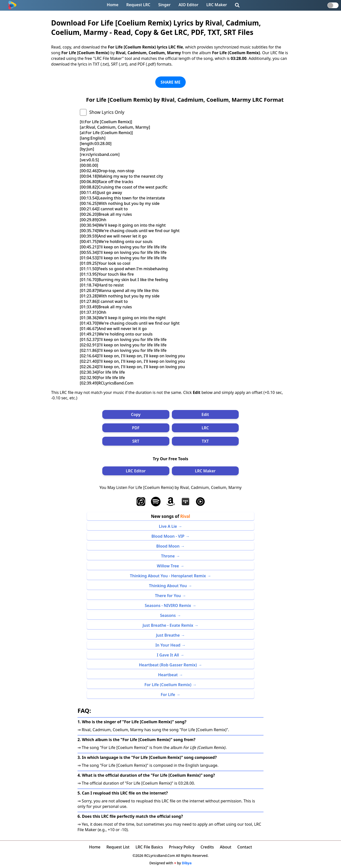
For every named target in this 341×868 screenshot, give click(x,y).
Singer (164, 5)
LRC (205, 428)
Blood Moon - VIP (168, 536)
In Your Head (168, 645)
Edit (205, 414)
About (226, 847)
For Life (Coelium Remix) (168, 685)
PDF (136, 428)
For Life (168, 695)
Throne (168, 556)
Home (113, 5)
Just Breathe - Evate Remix (168, 625)
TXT (205, 441)
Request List (118, 847)
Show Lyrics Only (107, 112)
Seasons (168, 615)
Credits (207, 847)
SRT (136, 441)
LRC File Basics (149, 847)
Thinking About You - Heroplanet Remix (168, 576)
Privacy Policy (182, 847)
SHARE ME (171, 82)
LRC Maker (217, 5)
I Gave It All (168, 655)
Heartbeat (168, 675)
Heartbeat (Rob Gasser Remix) (168, 665)
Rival (185, 516)
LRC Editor (136, 471)
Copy (136, 414)
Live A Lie (168, 526)
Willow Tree (168, 566)
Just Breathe (168, 635)
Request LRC (138, 5)
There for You (168, 596)
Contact (245, 847)
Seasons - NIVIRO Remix (168, 605)
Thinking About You (168, 586)
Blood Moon (168, 546)
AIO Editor (188, 5)
